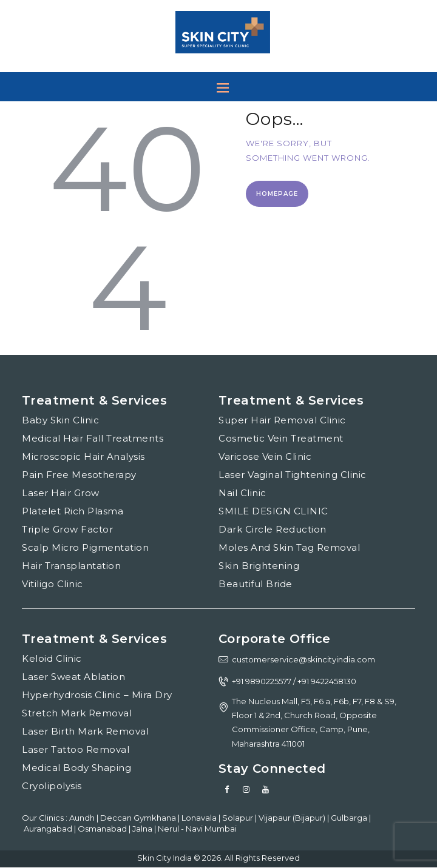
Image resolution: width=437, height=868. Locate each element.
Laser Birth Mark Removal (85, 731)
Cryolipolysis (52, 786)
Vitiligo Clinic (53, 584)
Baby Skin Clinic (60, 420)
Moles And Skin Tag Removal (289, 547)
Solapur (239, 818)
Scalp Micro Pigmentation (85, 547)
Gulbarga (350, 818)
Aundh (83, 818)
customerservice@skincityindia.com (303, 659)
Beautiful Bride (256, 584)
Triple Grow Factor (67, 529)
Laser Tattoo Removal (76, 749)
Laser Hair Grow (61, 493)
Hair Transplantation (71, 566)
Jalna (143, 829)
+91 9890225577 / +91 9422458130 (294, 681)
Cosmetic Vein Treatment (281, 438)
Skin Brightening (259, 566)
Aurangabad (49, 829)
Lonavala (200, 818)
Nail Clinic (242, 493)
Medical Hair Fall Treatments (93, 438)
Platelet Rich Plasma (73, 511)
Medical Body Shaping (76, 768)
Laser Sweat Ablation (73, 677)
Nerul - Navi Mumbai (197, 829)
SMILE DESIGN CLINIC (273, 511)
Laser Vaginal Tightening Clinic (293, 475)
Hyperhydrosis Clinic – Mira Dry (97, 695)
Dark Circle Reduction (273, 529)
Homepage (277, 194)
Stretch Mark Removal (77, 713)
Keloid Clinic (52, 658)
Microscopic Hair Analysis (83, 456)
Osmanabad (103, 829)
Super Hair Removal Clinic (282, 420)
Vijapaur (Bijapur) (293, 818)
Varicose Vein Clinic (265, 456)
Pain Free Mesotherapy (79, 475)
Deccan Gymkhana (139, 818)
